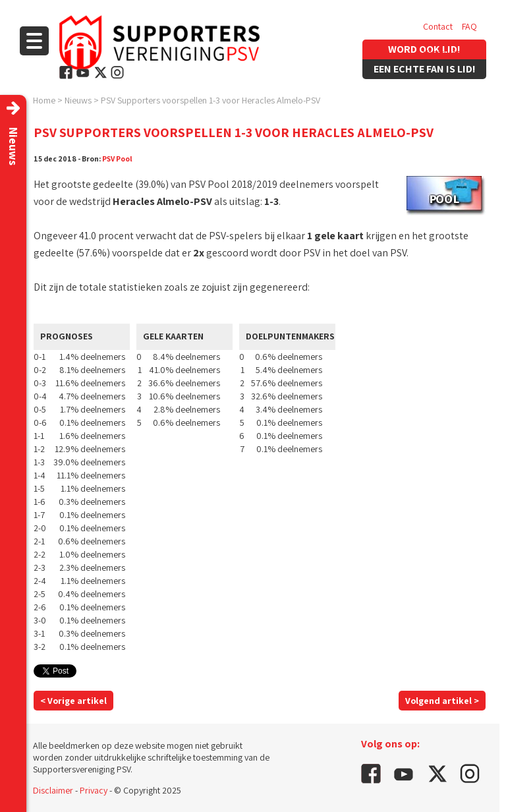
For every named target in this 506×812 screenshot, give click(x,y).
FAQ (469, 26)
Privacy (94, 790)
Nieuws (78, 100)
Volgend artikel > (442, 701)
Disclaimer (53, 790)
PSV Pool (117, 159)
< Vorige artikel (73, 701)
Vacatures (442, 53)
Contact (438, 26)
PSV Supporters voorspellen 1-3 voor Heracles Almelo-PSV (211, 100)
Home (44, 100)
